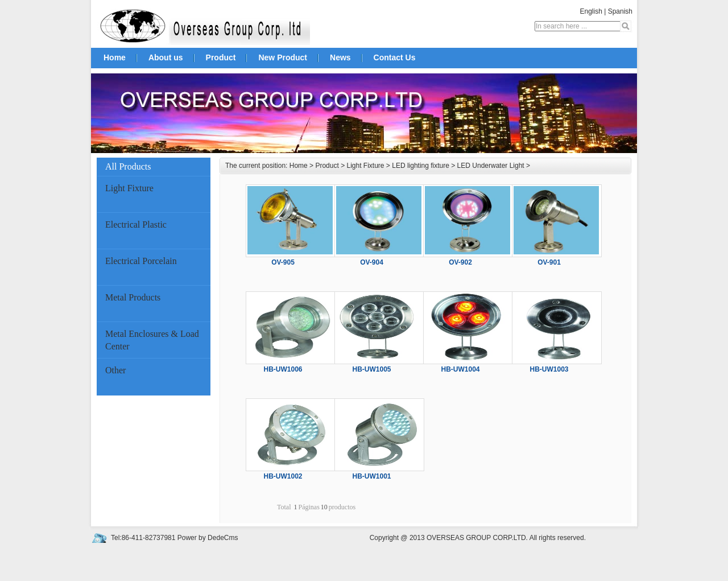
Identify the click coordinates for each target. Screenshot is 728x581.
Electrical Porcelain (141, 261)
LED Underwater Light (491, 166)
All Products (155, 166)
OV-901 (549, 262)
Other (115, 370)
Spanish (620, 11)
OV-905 (283, 262)
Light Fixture (129, 188)
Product (221, 57)
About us (166, 57)
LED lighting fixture (421, 166)
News (340, 57)
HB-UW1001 (371, 476)
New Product (283, 57)
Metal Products (133, 297)
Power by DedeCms (208, 538)
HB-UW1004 (460, 369)
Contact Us (395, 57)
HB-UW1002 (283, 476)
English (591, 11)
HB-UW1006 (283, 369)
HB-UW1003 (549, 369)
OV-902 (460, 262)
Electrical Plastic (136, 224)
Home (115, 57)
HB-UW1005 (371, 369)
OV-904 (372, 262)
